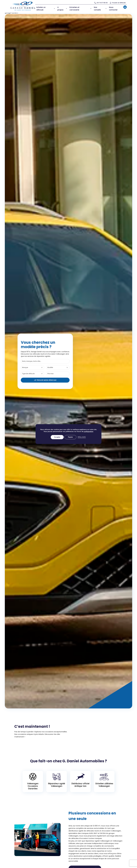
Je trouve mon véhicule (45, 380)
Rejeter (70, 438)
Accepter (57, 438)
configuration (90, 433)
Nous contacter (113, 9)
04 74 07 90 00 (101, 3)
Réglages (82, 438)
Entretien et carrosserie (81, 9)
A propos (62, 9)
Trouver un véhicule (118, 3)
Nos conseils (100, 9)
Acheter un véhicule (46, 9)
